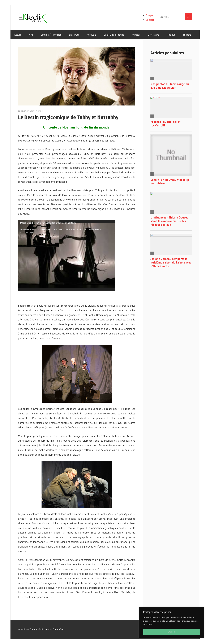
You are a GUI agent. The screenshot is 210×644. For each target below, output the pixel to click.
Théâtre (187, 35)
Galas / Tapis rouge (114, 35)
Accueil (18, 35)
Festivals (91, 35)
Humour (136, 35)
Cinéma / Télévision (51, 35)
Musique (171, 35)
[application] (67, 255)
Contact (150, 20)
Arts (31, 35)
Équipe (149, 15)
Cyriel (41, 111)
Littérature (153, 35)
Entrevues (74, 35)
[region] (172, 623)
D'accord (172, 632)
